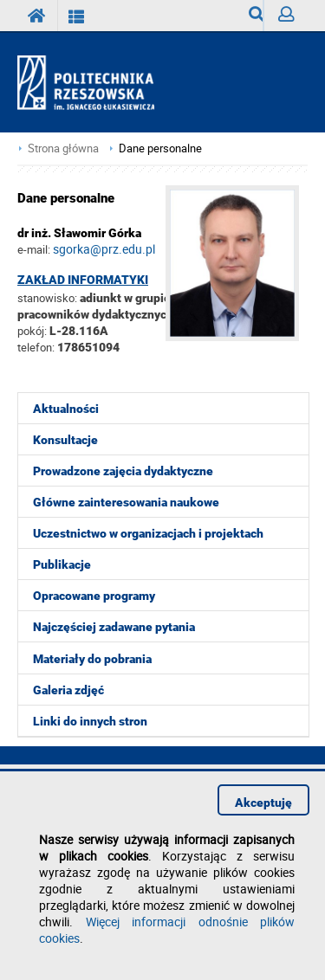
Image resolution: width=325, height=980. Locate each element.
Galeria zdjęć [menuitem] (68, 690)
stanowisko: (47, 298)
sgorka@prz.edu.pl (104, 249)
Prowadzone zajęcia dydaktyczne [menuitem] (123, 471)
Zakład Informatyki (83, 280)
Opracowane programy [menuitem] (94, 596)
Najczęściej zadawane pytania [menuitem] (114, 627)
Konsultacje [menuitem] (65, 440)
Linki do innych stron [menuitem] (90, 721)
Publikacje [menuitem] (62, 564)
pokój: (33, 331)
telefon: (36, 347)
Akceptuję (263, 803)
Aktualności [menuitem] (66, 409)
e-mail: (34, 249)
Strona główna (63, 148)
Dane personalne (160, 148)
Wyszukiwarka (256, 19)
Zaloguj (293, 19)
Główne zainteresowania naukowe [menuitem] (126, 502)
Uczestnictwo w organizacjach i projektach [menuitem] (148, 533)
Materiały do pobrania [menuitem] (92, 659)
